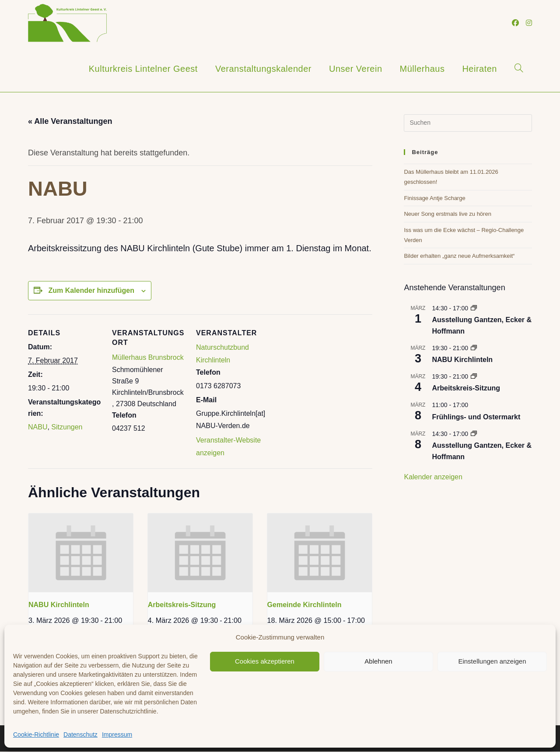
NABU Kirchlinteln (59, 605)
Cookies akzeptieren (265, 661)
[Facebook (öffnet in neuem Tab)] (515, 23)
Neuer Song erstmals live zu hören (447, 214)
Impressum (117, 734)
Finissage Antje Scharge (434, 198)
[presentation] (81, 553)
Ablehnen (378, 661)
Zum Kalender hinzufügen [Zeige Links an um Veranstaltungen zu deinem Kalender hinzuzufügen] (91, 290)
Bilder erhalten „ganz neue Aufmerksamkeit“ (459, 256)
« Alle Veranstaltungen (70, 121)
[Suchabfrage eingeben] (468, 123)
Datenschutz (80, 734)
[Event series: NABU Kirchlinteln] (474, 348)
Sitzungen (67, 427)
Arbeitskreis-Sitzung (182, 605)
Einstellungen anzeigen (492, 661)
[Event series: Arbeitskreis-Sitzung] (474, 376)
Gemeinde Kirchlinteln (304, 605)
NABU (38, 427)
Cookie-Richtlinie (36, 734)
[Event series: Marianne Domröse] (474, 308)
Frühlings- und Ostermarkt (476, 417)
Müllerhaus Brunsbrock (148, 357)
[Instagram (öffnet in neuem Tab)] (529, 23)
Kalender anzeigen (433, 477)
